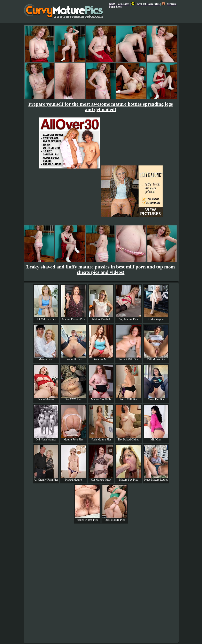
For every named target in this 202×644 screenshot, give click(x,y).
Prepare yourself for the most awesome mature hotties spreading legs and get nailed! (101, 107)
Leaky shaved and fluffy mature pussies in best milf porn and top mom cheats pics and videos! (101, 269)
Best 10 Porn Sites (145, 4)
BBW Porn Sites (119, 4)
